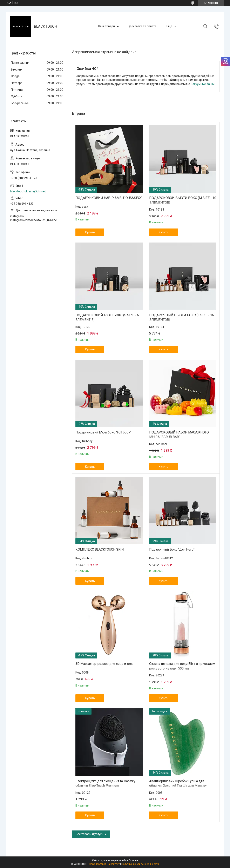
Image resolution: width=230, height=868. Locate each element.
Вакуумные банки (203, 84)
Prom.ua (133, 860)
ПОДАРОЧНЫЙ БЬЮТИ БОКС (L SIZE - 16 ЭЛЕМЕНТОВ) (182, 317)
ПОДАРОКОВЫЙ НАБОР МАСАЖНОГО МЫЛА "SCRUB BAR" (179, 435)
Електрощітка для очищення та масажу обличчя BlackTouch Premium (105, 783)
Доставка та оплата (143, 26)
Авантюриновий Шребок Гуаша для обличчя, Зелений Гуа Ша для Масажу (178, 783)
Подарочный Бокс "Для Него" (172, 549)
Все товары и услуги (90, 834)
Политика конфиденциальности (140, 864)
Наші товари (106, 26)
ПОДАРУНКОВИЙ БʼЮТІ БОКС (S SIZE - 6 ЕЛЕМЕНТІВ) (107, 317)
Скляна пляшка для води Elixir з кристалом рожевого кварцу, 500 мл (182, 666)
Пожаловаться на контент (104, 864)
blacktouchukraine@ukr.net (28, 191)
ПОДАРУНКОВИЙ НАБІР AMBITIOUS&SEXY (109, 198)
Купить (90, 232)
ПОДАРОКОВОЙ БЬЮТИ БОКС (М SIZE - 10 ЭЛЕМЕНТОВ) (183, 200)
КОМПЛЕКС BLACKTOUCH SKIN (100, 549)
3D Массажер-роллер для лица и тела (104, 664)
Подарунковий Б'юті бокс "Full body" (103, 432)
